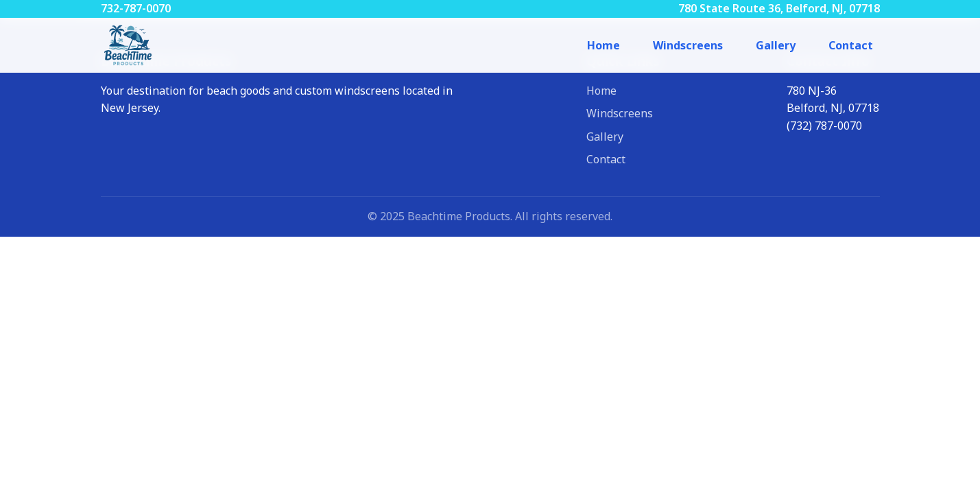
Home (603, 45)
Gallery (776, 45)
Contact (851, 45)
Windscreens (688, 45)
